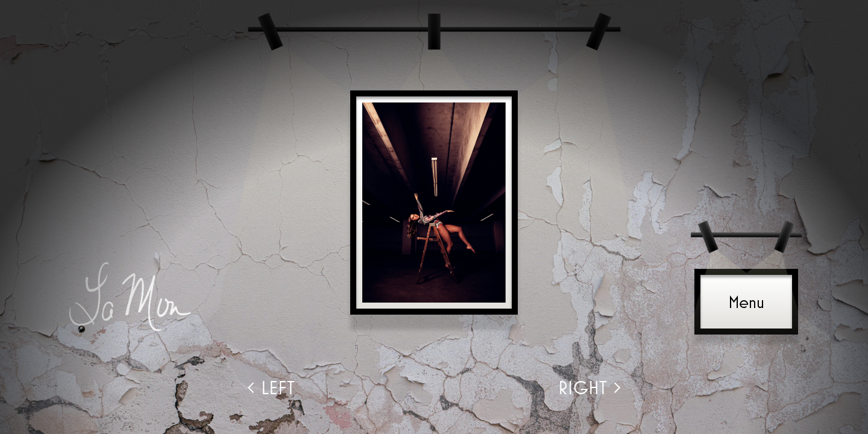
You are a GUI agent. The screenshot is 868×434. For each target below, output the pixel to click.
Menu (746, 302)
